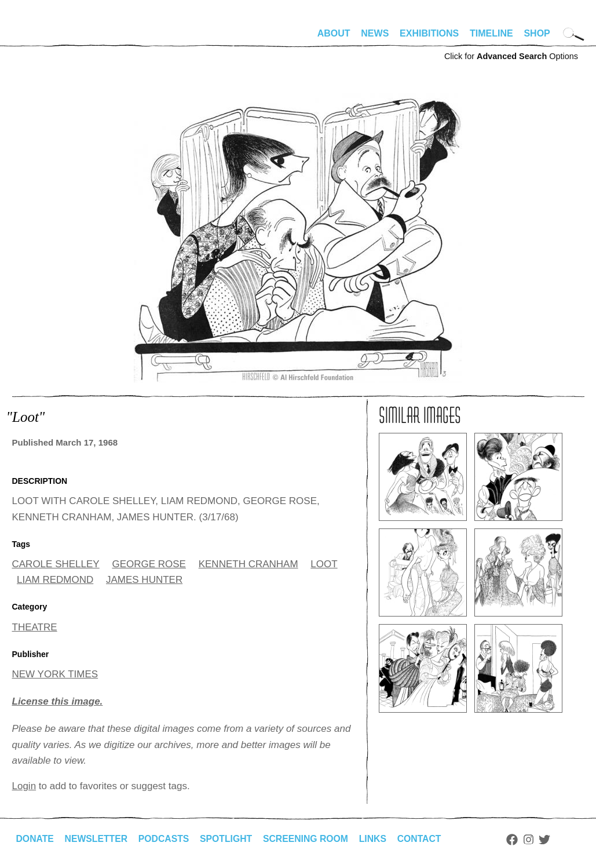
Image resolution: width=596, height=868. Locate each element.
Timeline (491, 33)
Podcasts (166, 839)
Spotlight (229, 839)
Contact (424, 839)
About (334, 33)
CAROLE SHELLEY (56, 564)
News (375, 33)
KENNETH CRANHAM (248, 564)
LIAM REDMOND (55, 580)
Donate (35, 839)
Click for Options (511, 56)
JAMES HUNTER (144, 580)
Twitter (550, 840)
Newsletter (97, 839)
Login (24, 786)
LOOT (324, 564)
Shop (537, 33)
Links (378, 839)
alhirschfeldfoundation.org (47, 38)
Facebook (518, 840)
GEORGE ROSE (149, 564)
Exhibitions (429, 33)
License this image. (58, 701)
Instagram (534, 840)
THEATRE (35, 627)
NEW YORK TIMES (55, 674)
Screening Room (310, 839)
